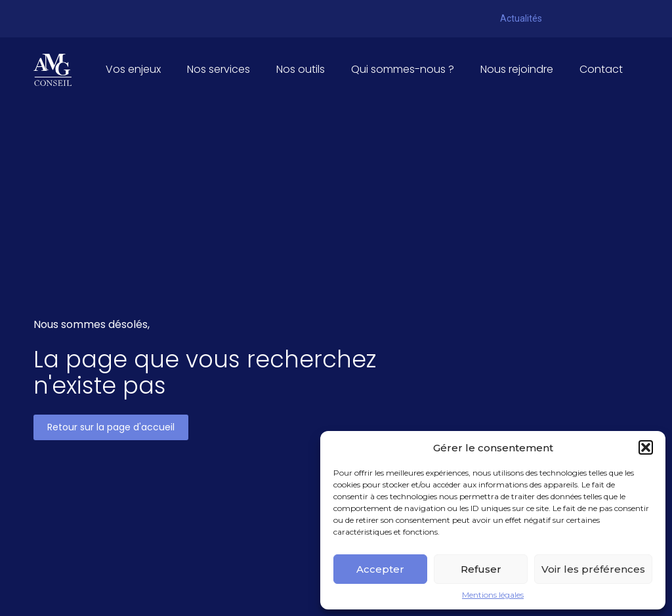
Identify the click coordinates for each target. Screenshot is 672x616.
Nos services (219, 69)
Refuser (481, 569)
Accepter (380, 569)
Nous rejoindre (517, 69)
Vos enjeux (133, 69)
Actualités (521, 18)
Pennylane (579, 16)
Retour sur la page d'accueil (111, 427)
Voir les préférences (593, 569)
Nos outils (301, 69)
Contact (601, 69)
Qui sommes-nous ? (403, 69)
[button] (646, 447)
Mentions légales (493, 595)
